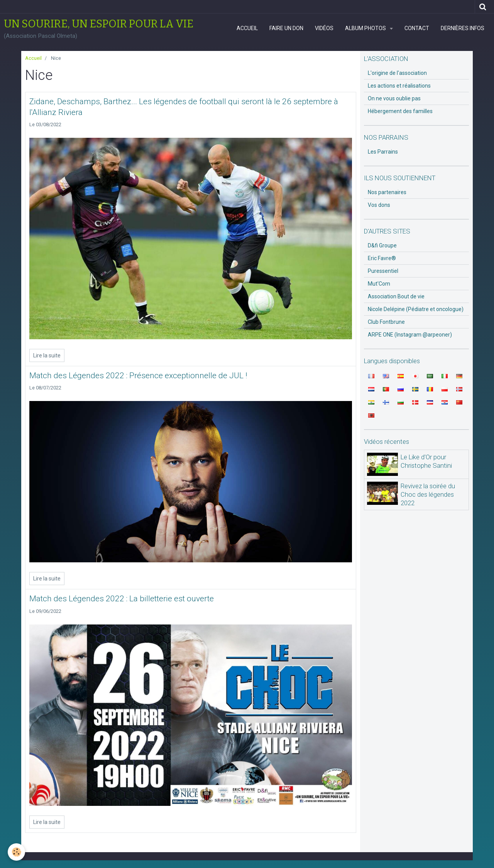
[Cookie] (16, 852)
